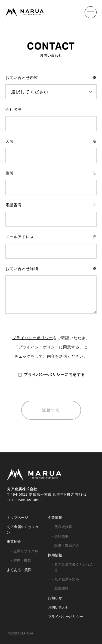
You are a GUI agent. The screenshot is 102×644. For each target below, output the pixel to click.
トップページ (17, 518)
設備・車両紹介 (67, 546)
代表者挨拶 (63, 527)
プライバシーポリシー (33, 338)
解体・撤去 (22, 560)
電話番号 (51, 205)
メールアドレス (51, 237)
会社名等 (14, 109)
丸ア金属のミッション (23, 530)
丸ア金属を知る (67, 579)
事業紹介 (14, 542)
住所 (51, 173)
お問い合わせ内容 (51, 78)
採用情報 (55, 555)
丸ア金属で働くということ (74, 567)
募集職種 (61, 589)
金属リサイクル (26, 551)
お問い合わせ (58, 607)
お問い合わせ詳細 (51, 269)
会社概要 (61, 536)
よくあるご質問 (19, 570)
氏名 (51, 141)
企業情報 (55, 518)
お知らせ (55, 598)
